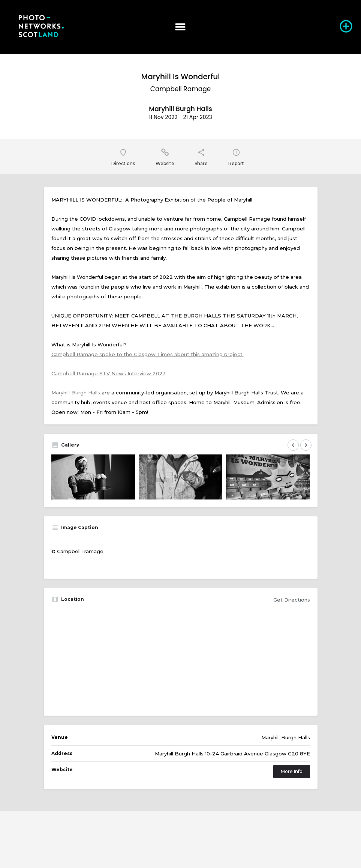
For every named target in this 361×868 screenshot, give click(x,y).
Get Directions (292, 600)
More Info (292, 771)
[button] (180, 27)
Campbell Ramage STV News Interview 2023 (109, 373)
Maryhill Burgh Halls (76, 393)
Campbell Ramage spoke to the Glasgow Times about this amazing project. (148, 354)
